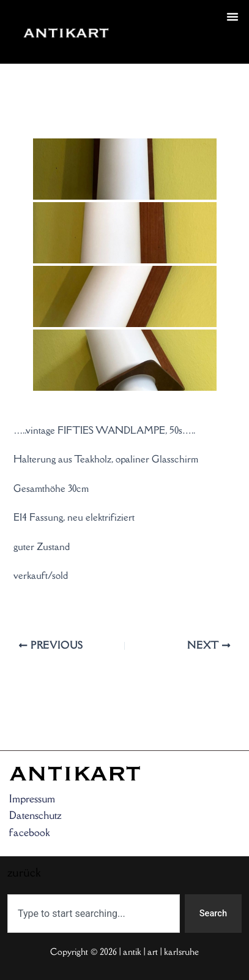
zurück (141, 47)
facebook (29, 832)
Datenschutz (35, 815)
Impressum (32, 799)
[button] (232, 17)
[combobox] (94, 914)
